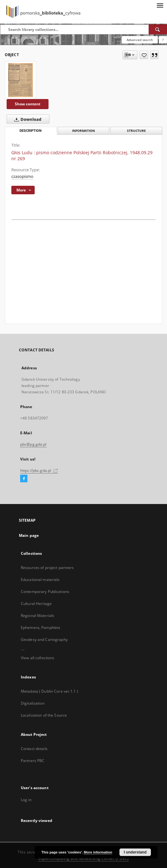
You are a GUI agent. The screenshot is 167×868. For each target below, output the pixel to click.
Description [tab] (31, 131)
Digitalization (33, 703)
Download (26, 119)
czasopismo (22, 176)
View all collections (37, 658)
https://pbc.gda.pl (39, 470)
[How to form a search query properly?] (163, 40)
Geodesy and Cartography (44, 639)
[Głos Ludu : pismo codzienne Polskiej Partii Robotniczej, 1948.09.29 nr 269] (20, 80)
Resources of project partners (47, 568)
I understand (135, 852)
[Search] (158, 29)
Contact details (34, 749)
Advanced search (140, 40)
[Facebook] (24, 479)
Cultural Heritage (36, 604)
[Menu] (160, 5)
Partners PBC (33, 761)
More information (98, 852)
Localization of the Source (44, 715)
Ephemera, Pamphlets (40, 628)
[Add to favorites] (144, 55)
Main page (29, 535)
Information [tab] (83, 131)
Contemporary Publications (45, 592)
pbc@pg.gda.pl (33, 444)
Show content (28, 104)
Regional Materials (37, 616)
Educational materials (40, 580)
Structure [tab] (136, 131)
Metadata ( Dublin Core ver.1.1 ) (49, 691)
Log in (26, 800)
